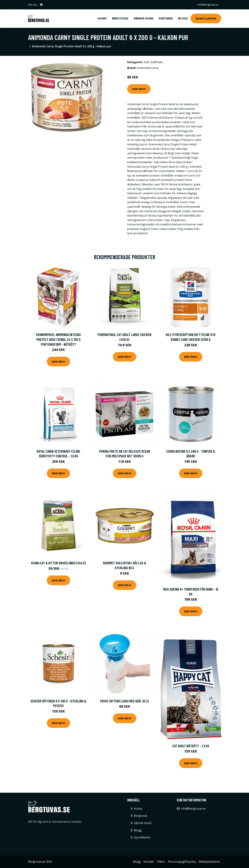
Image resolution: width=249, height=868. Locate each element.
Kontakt (149, 862)
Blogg (183, 18)
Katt (147, 62)
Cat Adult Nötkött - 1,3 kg (191, 746)
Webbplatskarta (209, 862)
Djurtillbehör (206, 18)
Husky (102, 18)
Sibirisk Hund (143, 18)
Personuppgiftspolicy (182, 862)
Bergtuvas (120, 18)
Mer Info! (139, 89)
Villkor (161, 862)
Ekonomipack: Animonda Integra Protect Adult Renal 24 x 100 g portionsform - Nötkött (58, 339)
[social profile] (41, 5)
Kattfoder (157, 62)
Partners (166, 18)
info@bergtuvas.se (208, 5)
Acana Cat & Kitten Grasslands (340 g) (58, 563)
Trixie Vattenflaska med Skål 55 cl (125, 701)
